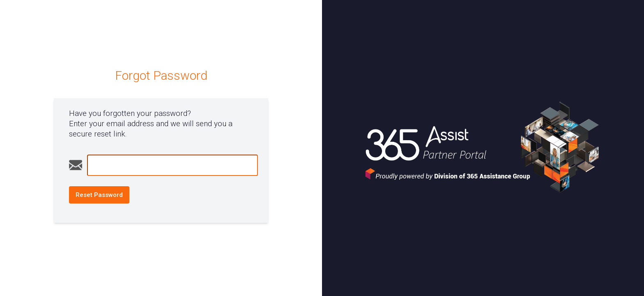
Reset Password (99, 195)
